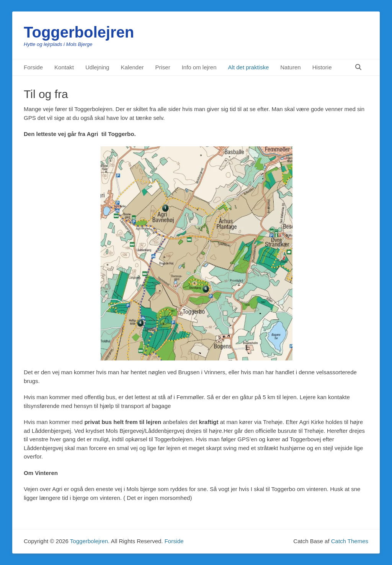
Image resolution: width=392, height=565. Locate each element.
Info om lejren (199, 67)
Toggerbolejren (79, 32)
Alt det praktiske (249, 67)
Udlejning (97, 67)
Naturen (290, 67)
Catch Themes (350, 541)
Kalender (132, 67)
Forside (33, 67)
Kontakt (64, 67)
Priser (163, 67)
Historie (322, 67)
